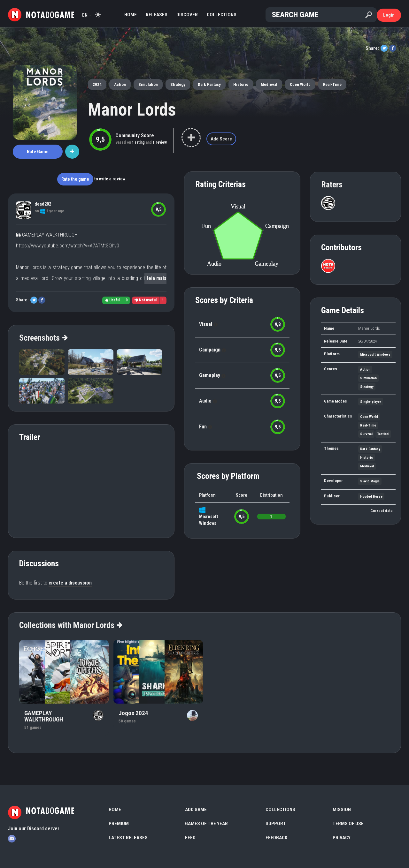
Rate (38, 152)
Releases (157, 15)
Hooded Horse (371, 497)
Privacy (342, 838)
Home (131, 15)
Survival (366, 434)
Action (120, 84)
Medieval (269, 84)
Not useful (146, 300)
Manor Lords (132, 109)
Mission (342, 810)
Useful (112, 300)
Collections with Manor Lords (70, 625)
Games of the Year (206, 824)
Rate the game (75, 179)
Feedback (276, 838)
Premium (119, 824)
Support (276, 824)
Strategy (178, 84)
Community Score (135, 136)
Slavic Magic (370, 481)
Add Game (196, 810)
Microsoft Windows (375, 355)
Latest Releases (128, 838)
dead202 (43, 204)
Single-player (371, 402)
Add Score (221, 139)
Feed (190, 838)
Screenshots (43, 338)
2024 (97, 84)
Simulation (148, 84)
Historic (241, 84)
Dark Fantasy (209, 84)
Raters (332, 185)
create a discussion (70, 583)
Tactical (383, 434)
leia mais (157, 278)
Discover (187, 15)
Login (389, 15)
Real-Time (332, 84)
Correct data (381, 511)
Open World (300, 84)
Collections (222, 15)
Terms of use (348, 824)
